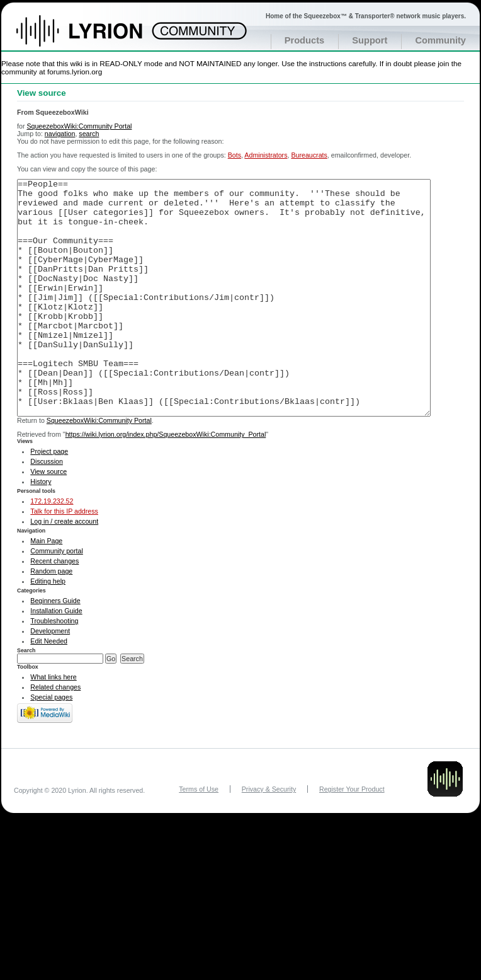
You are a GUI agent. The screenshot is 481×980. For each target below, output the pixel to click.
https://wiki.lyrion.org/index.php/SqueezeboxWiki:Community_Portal (166, 481)
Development (50, 678)
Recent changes (54, 608)
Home (93, 37)
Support (370, 40)
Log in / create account (64, 568)
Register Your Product (352, 836)
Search (26, 698)
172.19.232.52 (52, 548)
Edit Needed (49, 688)
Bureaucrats (309, 155)
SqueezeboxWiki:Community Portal (79, 126)
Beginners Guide (55, 648)
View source (48, 519)
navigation (60, 134)
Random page (51, 618)
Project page (49, 499)
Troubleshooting (54, 668)
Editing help (48, 628)
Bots (235, 155)
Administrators (266, 155)
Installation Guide (56, 658)
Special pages (51, 744)
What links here (53, 724)
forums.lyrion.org (75, 72)
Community (440, 40)
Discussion (47, 509)
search (89, 134)
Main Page (46, 588)
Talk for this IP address (64, 558)
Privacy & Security (269, 836)
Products (305, 40)
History (41, 529)
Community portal (57, 598)
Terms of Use (199, 836)
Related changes (55, 734)
